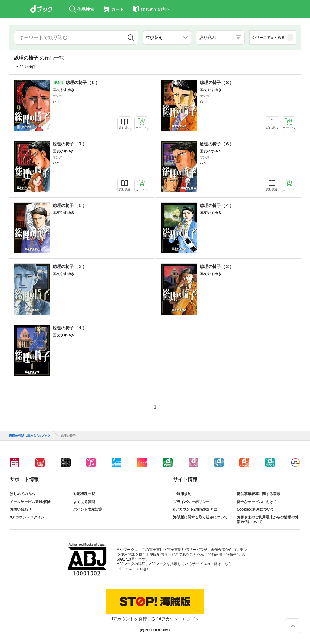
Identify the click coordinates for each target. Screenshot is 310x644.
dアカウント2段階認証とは (195, 509)
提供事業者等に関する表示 (259, 494)
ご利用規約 (182, 494)
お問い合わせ (21, 509)
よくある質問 (84, 502)
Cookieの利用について (256, 509)
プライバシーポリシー (191, 502)
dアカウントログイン (27, 517)
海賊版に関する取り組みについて (200, 517)
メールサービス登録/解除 (30, 502)
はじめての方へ (22, 494)
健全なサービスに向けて (257, 502)
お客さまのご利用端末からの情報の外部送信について (268, 520)
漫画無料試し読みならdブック (30, 436)
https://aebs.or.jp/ (134, 569)
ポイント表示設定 (88, 509)
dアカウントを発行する (133, 619)
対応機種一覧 (84, 494)
